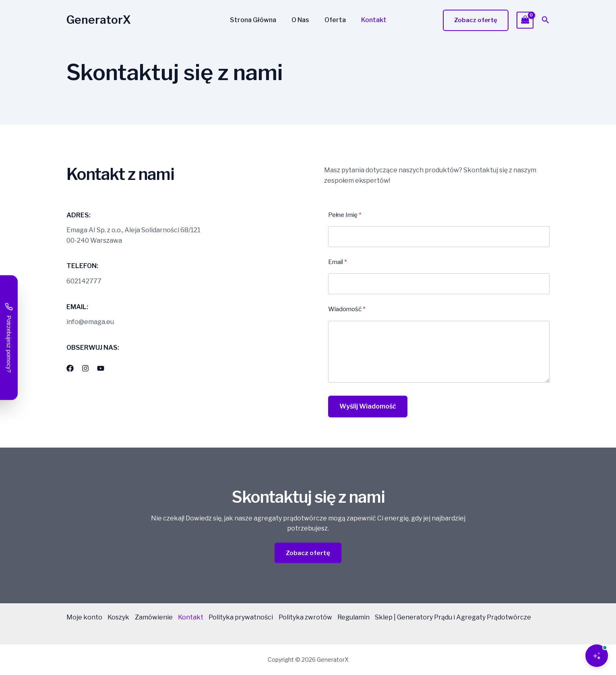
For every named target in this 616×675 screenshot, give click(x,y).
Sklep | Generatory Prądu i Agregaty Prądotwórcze (145, 628)
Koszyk (121, 618)
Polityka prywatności (252, 618)
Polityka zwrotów (319, 618)
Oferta (334, 20)
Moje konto (84, 618)
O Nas (302, 20)
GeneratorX (99, 20)
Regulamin (370, 618)
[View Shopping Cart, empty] (525, 20)
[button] (476, 20)
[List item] (70, 368)
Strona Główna (257, 20)
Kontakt (370, 20)
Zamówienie (159, 618)
